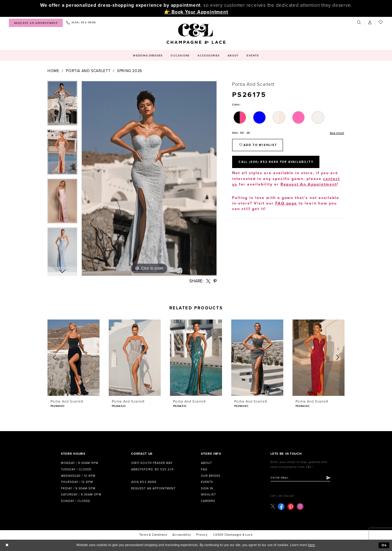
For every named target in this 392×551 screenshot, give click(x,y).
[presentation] (73, 358)
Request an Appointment (153, 488)
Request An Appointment (309, 185)
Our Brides (211, 476)
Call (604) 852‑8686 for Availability (277, 162)
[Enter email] (301, 478)
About (206, 463)
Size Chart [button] (337, 133)
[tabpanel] (62, 105)
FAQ (204, 469)
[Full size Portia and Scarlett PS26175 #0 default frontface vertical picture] (149, 178)
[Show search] (359, 23)
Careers (208, 501)
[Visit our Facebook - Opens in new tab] (281, 507)
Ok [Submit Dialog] (384, 545)
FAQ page (286, 204)
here (311, 545)
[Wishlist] (381, 23)
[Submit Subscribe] (329, 478)
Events (207, 482)
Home (53, 71)
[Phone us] (81, 23)
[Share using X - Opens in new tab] (208, 281)
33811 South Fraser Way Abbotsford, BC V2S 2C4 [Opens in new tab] (152, 466)
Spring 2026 (130, 71)
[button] (370, 23)
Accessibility (182, 535)
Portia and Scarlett (88, 71)
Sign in (207, 488)
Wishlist (208, 495)
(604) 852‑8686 (144, 482)
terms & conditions (153, 535)
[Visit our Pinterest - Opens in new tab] (291, 507)
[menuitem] (36, 23)
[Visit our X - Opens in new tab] (273, 506)
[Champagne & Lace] (196, 34)
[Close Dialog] (7, 545)
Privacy (202, 535)
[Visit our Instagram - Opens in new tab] (300, 507)
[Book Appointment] (36, 23)
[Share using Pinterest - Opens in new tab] (215, 281)
